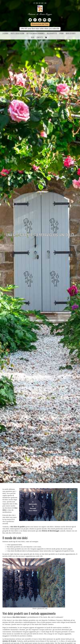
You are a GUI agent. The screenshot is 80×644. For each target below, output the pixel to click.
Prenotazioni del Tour (40, 24)
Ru (42, 3)
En (37, 3)
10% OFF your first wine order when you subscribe (40, 29)
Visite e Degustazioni (17, 33)
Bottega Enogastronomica (36, 33)
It (34, 3)
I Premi (61, 33)
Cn (45, 3)
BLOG (33, 37)
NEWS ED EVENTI (71, 33)
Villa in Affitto (52, 33)
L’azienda (5, 33)
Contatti (40, 37)
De (40, 3)
